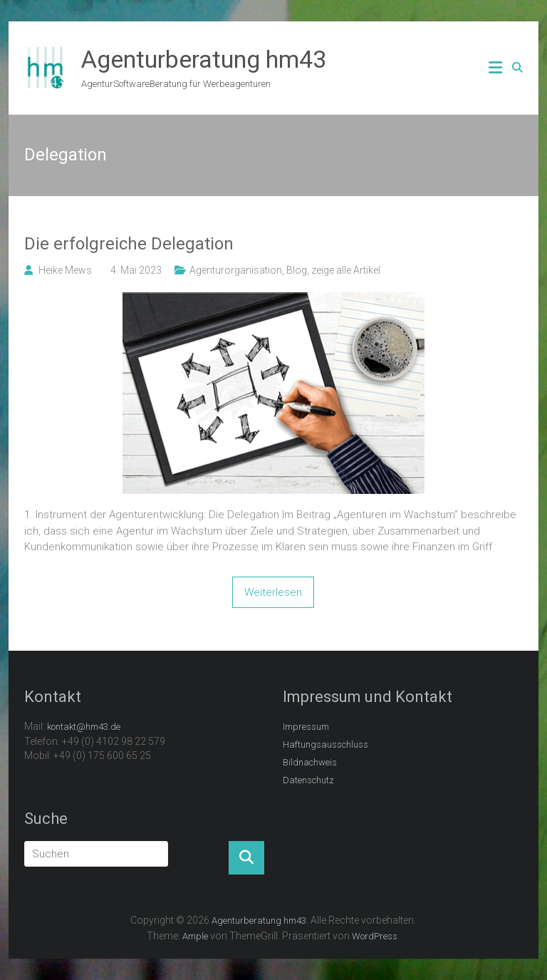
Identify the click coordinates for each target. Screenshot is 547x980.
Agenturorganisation (236, 270)
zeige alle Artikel (346, 270)
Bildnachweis (310, 762)
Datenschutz (308, 780)
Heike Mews (65, 270)
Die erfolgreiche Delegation (129, 244)
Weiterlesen (273, 592)
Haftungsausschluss (325, 744)
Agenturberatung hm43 (204, 59)
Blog (297, 270)
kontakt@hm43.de (84, 727)
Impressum (306, 727)
